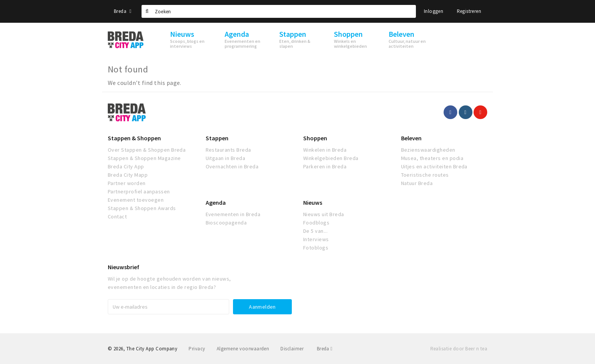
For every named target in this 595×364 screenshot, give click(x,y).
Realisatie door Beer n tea (459, 349)
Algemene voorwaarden (243, 349)
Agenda (216, 202)
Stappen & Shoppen (134, 138)
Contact (117, 217)
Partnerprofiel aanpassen (139, 191)
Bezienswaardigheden (428, 150)
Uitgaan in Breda (226, 158)
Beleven (411, 138)
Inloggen (434, 11)
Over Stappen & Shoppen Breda (147, 150)
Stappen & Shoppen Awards (142, 208)
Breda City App (126, 166)
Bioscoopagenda (226, 223)
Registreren (469, 11)
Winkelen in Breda (325, 150)
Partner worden (127, 183)
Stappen (217, 138)
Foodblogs (316, 223)
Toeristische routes (425, 175)
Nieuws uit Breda (324, 214)
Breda (123, 11)
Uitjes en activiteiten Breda (434, 166)
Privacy (197, 349)
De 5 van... (315, 231)
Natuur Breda (417, 183)
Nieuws (313, 202)
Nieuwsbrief (124, 267)
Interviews (316, 239)
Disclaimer (292, 349)
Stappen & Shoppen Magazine (144, 158)
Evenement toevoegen (136, 200)
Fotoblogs (316, 248)
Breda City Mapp (128, 175)
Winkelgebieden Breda (331, 158)
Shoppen (315, 138)
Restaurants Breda (228, 150)
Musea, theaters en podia (432, 158)
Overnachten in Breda (232, 166)
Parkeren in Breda (325, 166)
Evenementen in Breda (233, 214)
